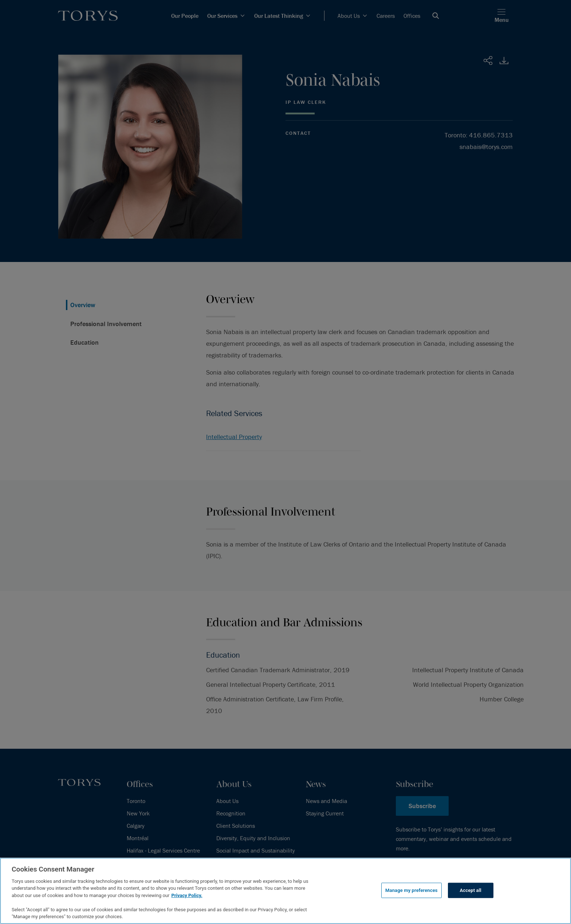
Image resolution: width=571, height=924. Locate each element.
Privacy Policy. (187, 895)
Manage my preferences (411, 890)
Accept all (471, 890)
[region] (285, 891)
